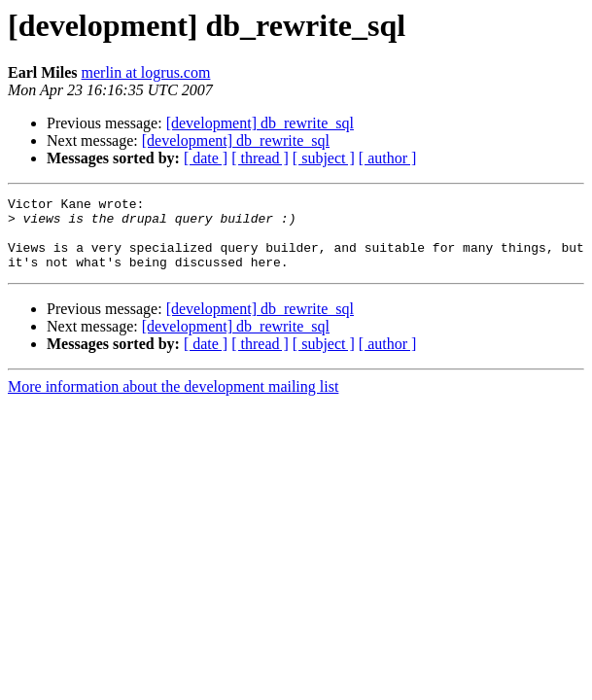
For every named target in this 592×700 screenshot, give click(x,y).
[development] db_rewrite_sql (260, 123)
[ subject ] (324, 158)
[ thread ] (260, 158)
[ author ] (388, 158)
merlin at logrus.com (146, 72)
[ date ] (206, 158)
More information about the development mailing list (173, 401)
